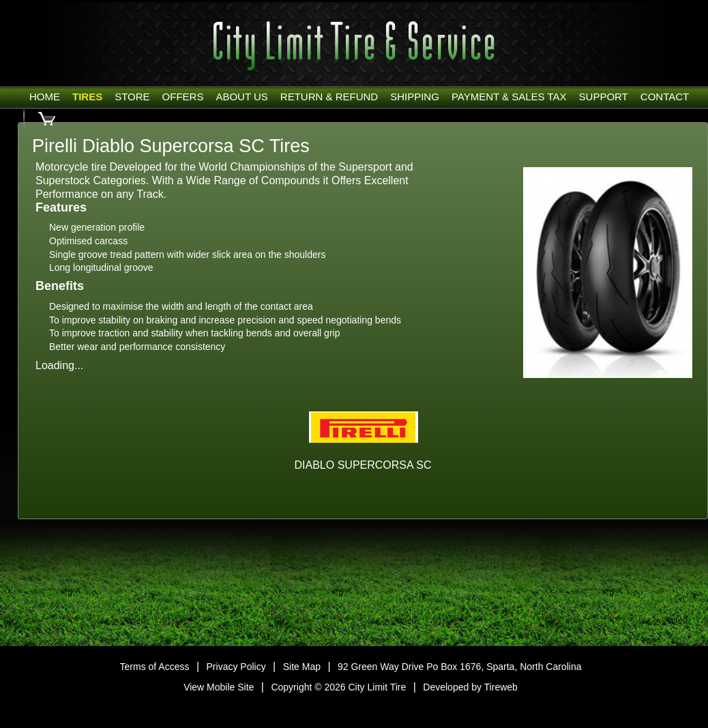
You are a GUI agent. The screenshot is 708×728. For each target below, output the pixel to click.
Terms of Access (155, 667)
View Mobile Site (219, 687)
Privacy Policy (236, 667)
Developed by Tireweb (470, 687)
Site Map (302, 667)
